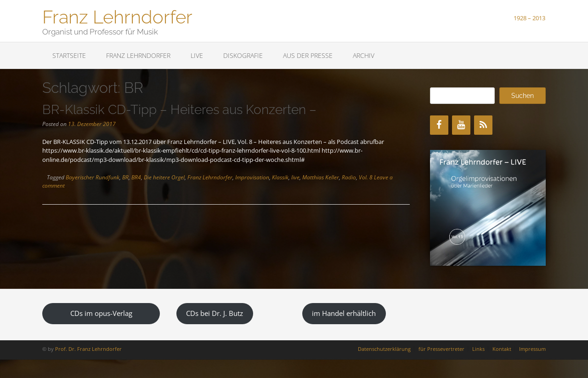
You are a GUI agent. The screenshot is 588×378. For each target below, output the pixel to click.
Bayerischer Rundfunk (93, 177)
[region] (488, 208)
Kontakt (502, 349)
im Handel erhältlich (344, 313)
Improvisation (252, 177)
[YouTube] (461, 125)
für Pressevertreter (441, 349)
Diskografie (243, 55)
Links (478, 349)
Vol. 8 (366, 177)
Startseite (69, 55)
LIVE (197, 55)
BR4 (136, 177)
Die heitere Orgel (164, 177)
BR (125, 177)
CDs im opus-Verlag (101, 313)
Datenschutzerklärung (384, 349)
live (295, 177)
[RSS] (483, 125)
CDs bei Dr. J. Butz (215, 313)
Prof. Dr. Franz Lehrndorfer (88, 349)
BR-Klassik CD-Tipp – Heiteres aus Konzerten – (179, 110)
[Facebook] (439, 125)
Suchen (523, 96)
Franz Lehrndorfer (117, 16)
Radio (349, 177)
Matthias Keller (321, 177)
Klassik (280, 177)
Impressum (532, 349)
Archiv (364, 55)
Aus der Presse (308, 55)
